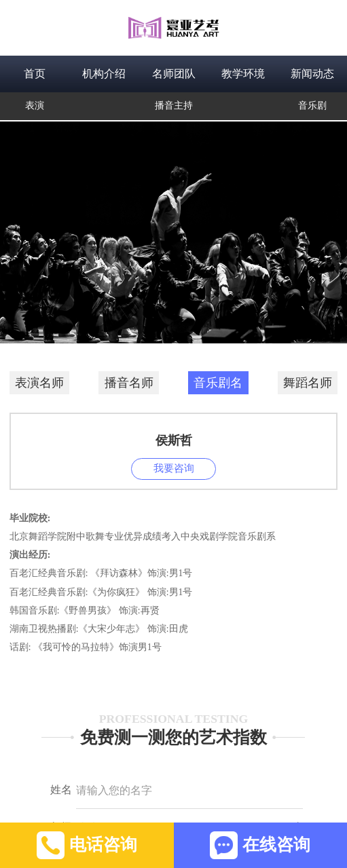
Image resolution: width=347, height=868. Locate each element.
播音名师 (129, 383)
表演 (35, 106)
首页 (35, 74)
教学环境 (243, 74)
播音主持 (174, 106)
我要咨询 (174, 468)
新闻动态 (312, 74)
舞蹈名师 (308, 383)
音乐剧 (312, 106)
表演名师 (39, 383)
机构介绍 (104, 74)
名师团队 (174, 74)
